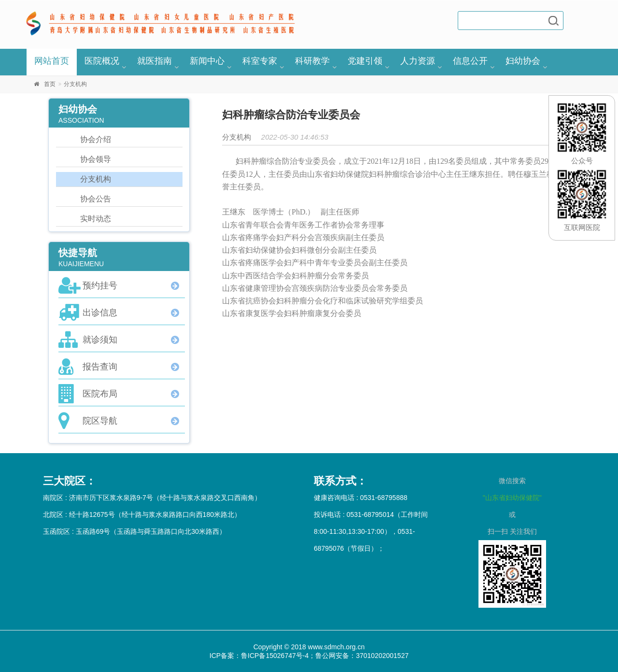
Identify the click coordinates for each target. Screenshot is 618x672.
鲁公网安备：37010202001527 (362, 656)
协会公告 (96, 199)
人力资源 (418, 61)
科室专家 (260, 61)
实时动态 (96, 219)
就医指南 (154, 61)
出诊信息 (100, 313)
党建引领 (365, 61)
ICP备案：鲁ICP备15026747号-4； (262, 656)
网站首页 (52, 61)
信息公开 (470, 61)
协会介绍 (96, 139)
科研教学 (312, 61)
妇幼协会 (523, 61)
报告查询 (100, 367)
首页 (50, 84)
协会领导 (96, 159)
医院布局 (100, 394)
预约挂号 (100, 286)
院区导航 (100, 421)
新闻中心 (207, 61)
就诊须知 (100, 340)
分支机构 (96, 179)
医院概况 (102, 61)
